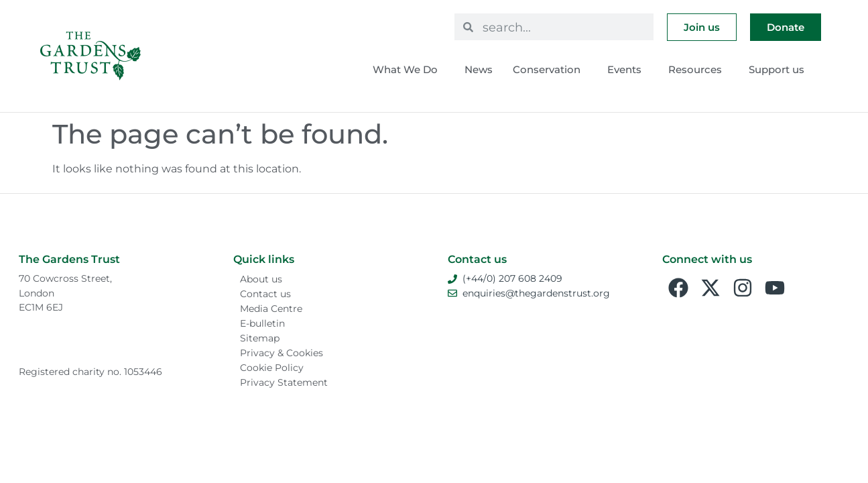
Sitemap (260, 338)
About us (261, 279)
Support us (780, 70)
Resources (698, 70)
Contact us (265, 294)
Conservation (550, 70)
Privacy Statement (284, 382)
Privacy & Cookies (282, 353)
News (479, 69)
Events (628, 70)
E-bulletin (262, 323)
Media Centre (271, 309)
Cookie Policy (272, 368)
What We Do (409, 70)
